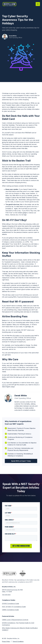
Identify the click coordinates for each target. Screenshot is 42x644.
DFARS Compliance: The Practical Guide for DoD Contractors (18, 624)
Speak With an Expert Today (21, 461)
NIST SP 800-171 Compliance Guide (14, 607)
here (4, 248)
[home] (9, 4)
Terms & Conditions (18, 641)
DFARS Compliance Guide (11, 604)
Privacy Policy (6, 641)
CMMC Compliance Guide (10, 610)
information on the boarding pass (23, 336)
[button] (38, 4)
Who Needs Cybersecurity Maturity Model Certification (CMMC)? (20, 629)
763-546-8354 (6, 595)
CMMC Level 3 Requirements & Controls (15, 620)
